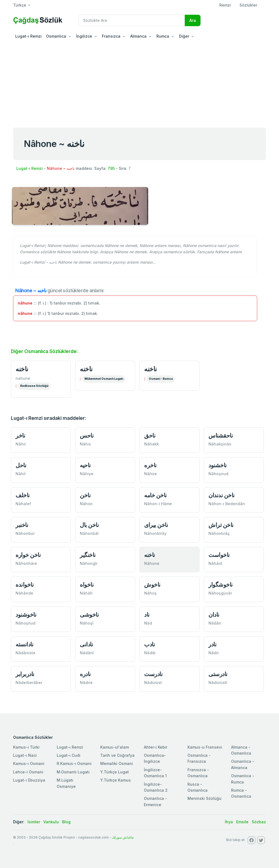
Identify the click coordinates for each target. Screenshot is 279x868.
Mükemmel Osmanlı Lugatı (104, 379)
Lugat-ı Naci (25, 755)
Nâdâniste (25, 653)
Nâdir (214, 653)
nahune (23, 378)
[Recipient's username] (132, 20)
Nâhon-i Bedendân (227, 504)
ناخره (150, 465)
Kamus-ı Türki (26, 747)
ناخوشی (89, 615)
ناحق (150, 435)
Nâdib (150, 653)
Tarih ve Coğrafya (117, 755)
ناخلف (23, 495)
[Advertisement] (139, 83)
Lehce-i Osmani (28, 772)
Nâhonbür (25, 533)
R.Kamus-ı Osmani (74, 763)
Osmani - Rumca (161, 379)
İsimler (34, 822)
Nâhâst (215, 563)
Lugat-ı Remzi (28, 36)
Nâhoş (150, 593)
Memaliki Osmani (117, 763)
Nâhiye (87, 474)
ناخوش (152, 585)
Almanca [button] (138, 36)
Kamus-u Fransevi (205, 747)
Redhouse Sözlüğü (34, 386)
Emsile (242, 822)
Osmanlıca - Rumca (243, 779)
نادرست (153, 674)
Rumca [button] (163, 36)
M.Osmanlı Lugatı (73, 772)
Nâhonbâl (89, 533)
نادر (212, 644)
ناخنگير (88, 555)
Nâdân (215, 623)
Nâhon (86, 504)
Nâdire (86, 682)
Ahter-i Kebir (156, 747)
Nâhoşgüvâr (220, 593)
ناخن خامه (155, 495)
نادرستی (218, 674)
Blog (66, 822)
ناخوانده (25, 585)
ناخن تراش (221, 525)
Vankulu (51, 822)
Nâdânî (87, 653)
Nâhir (21, 444)
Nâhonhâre (26, 563)
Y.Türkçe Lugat (115, 772)
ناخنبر (22, 525)
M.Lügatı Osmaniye (66, 783)
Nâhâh (86, 593)
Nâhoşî (87, 623)
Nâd (148, 623)
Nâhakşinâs (220, 444)
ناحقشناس (221, 435)
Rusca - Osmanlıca (198, 787)
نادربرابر (25, 674)
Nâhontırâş (219, 533)
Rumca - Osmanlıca (241, 793)
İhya (229, 822)
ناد (147, 615)
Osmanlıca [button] (56, 36)
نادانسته (24, 644)
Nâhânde (24, 593)
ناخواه (87, 585)
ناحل (21, 465)
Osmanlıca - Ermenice (155, 801)
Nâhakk (151, 444)
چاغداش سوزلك (123, 837)
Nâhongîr (89, 563)
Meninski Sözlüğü (204, 798)
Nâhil (21, 474)
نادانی (86, 644)
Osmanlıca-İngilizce (155, 758)
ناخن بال (89, 525)
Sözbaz (259, 822)
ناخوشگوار (221, 585)
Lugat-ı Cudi (69, 755)
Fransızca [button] (111, 36)
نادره (85, 674)
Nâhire (151, 474)
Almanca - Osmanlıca (241, 750)
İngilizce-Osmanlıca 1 (155, 773)
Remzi (225, 5)
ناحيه (85, 465)
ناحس (87, 435)
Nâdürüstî (218, 682)
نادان (214, 615)
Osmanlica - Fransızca (199, 758)
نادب (149, 644)
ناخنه (22, 369)
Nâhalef (23, 504)
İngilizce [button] (84, 36)
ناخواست (219, 555)
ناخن (85, 495)
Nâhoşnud (218, 474)
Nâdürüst (153, 682)
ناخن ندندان (222, 495)
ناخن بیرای (156, 525)
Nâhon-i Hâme (158, 504)
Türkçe (20, 5)
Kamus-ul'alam (115, 747)
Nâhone (152, 563)
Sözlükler (248, 5)
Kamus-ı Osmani (29, 763)
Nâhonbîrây (155, 533)
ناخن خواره (28, 555)
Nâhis (85, 444)
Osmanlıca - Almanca (243, 764)
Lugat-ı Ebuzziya (29, 780)
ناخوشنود (26, 615)
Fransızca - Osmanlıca (198, 773)
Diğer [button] (184, 36)
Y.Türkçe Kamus (116, 780)
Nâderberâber (29, 682)
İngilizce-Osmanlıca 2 (156, 787)
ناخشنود (218, 465)
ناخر (20, 435)
